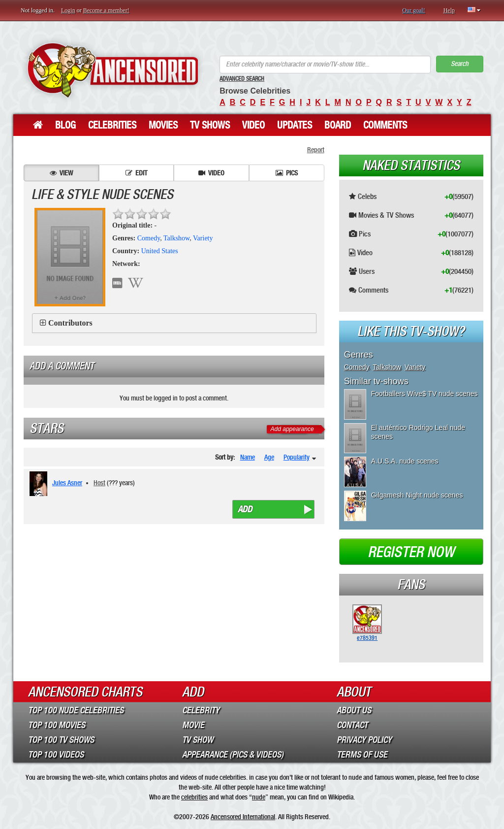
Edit (136, 173)
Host (99, 483)
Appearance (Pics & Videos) (233, 755)
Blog (65, 125)
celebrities (194, 797)
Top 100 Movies (57, 725)
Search (460, 64)
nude (259, 797)
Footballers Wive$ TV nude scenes (425, 394)
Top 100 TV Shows (61, 740)
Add (245, 509)
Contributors (70, 323)
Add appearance (292, 429)
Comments (385, 125)
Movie (193, 725)
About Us (354, 710)
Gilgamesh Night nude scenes (417, 495)
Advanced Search (242, 79)
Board (338, 125)
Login (68, 10)
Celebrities (112, 125)
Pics (287, 173)
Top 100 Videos (56, 755)
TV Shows (210, 125)
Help (449, 10)
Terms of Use (362, 755)
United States (160, 251)
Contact (352, 725)
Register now (411, 552)
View (61, 173)
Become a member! (106, 10)
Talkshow (176, 238)
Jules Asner (67, 483)
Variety (203, 238)
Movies (163, 125)
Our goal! (413, 10)
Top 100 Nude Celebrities (76, 710)
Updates (295, 125)
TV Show (198, 740)
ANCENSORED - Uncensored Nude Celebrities (113, 70)
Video (253, 125)
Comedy (149, 238)
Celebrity (201, 710)
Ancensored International (243, 817)
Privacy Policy (364, 740)
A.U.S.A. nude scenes (405, 461)
